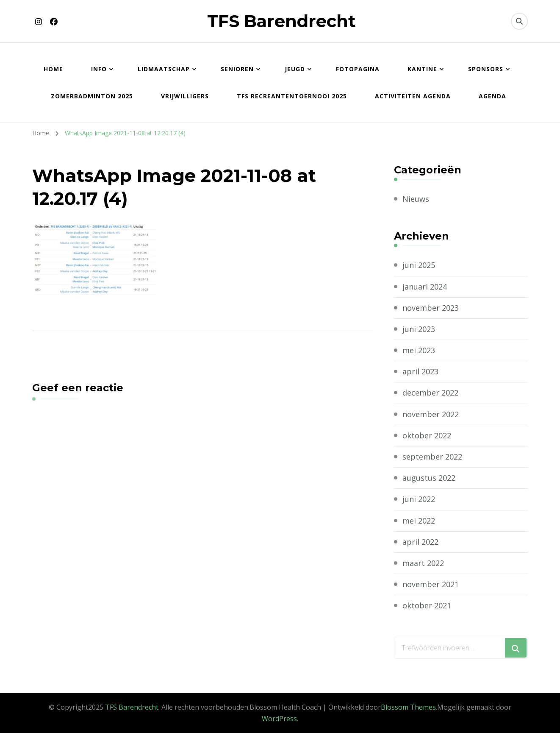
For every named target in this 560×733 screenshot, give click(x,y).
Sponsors (486, 69)
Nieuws (416, 199)
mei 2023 (419, 350)
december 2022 (430, 393)
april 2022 (420, 542)
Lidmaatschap (164, 69)
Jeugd (295, 69)
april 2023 (420, 371)
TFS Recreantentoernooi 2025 (292, 96)
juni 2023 (419, 329)
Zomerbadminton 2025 (92, 96)
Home (53, 69)
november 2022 (431, 414)
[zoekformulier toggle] (519, 21)
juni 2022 (419, 499)
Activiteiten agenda (413, 96)
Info (99, 69)
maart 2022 (423, 563)
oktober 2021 (427, 605)
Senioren (237, 69)
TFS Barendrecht (281, 21)
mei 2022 (419, 521)
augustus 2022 (429, 478)
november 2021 (431, 584)
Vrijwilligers (185, 96)
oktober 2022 (427, 435)
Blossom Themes (408, 707)
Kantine (422, 69)
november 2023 (431, 308)
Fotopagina (358, 69)
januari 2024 (425, 287)
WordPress (279, 719)
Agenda (492, 96)
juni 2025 (419, 265)
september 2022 (432, 457)
